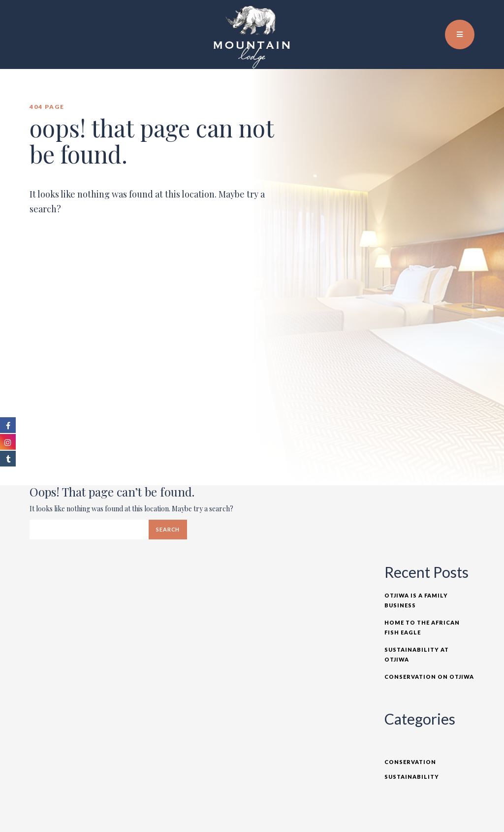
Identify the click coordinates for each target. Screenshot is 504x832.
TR (463, 15)
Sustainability (412, 777)
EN (452, 15)
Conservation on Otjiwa (429, 677)
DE (474, 15)
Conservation (410, 762)
